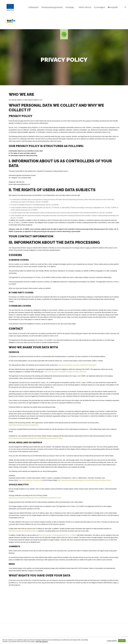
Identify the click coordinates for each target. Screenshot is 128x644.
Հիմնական (33, 7)
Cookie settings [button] (112, 641)
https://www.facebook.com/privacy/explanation (24, 425)
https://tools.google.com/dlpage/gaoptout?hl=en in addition (58, 535)
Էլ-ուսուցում (100, 7)
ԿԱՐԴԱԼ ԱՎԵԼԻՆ (42, 642)
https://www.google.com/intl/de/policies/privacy (24, 531)
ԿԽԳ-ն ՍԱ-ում (85, 7)
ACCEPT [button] (122, 641)
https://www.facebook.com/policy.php (30, 480)
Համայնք (70, 7)
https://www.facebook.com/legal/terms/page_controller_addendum (65, 372)
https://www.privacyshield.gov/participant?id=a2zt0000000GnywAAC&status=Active (36, 438)
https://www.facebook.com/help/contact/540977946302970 (77, 365)
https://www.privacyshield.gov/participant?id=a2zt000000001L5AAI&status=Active (35, 498)
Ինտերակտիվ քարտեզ (52, 7)
